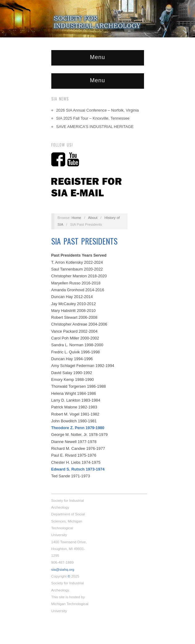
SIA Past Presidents (84, 241)
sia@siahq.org (63, 569)
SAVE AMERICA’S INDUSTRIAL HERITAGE (95, 127)
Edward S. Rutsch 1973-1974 (78, 469)
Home (76, 218)
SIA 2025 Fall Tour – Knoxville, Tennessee (93, 118)
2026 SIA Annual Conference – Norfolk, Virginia (98, 110)
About (93, 218)
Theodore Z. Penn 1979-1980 (78, 428)
